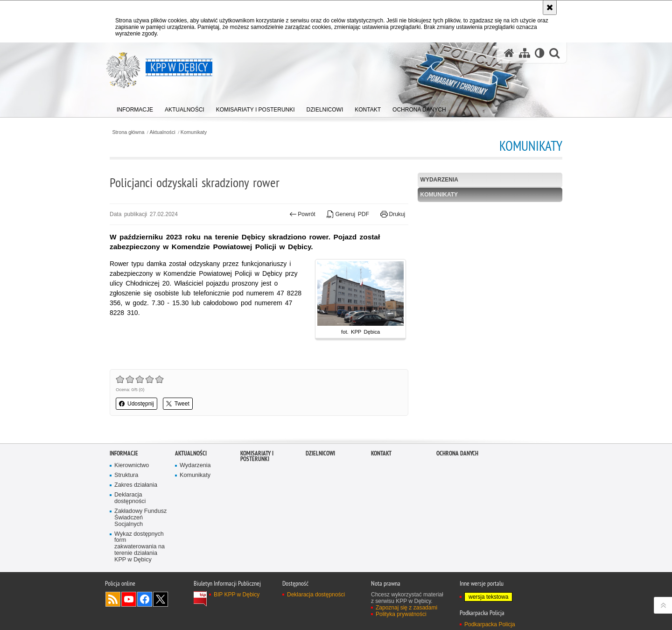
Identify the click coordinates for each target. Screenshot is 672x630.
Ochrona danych (457, 453)
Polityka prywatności (401, 614)
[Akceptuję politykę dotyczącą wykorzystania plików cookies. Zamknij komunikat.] (550, 7)
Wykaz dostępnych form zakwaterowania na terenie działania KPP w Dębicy (140, 547)
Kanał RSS (113, 599)
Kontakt (381, 453)
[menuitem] (135, 108)
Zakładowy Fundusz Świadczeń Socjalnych (140, 518)
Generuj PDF (348, 214)
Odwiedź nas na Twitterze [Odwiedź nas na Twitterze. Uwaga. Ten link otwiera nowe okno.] (161, 599)
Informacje (124, 453)
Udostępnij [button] (136, 404)
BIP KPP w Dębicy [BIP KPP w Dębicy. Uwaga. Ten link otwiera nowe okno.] (237, 595)
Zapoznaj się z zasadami (406, 608)
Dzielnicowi (320, 453)
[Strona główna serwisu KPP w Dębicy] (509, 53)
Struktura (126, 475)
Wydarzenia (439, 180)
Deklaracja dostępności (130, 498)
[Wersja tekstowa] (540, 53)
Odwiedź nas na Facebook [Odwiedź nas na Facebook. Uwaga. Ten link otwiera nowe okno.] (145, 599)
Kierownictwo (132, 465)
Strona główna (128, 132)
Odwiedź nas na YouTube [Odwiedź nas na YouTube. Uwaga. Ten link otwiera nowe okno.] (129, 599)
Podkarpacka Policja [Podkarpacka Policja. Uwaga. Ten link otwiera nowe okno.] (490, 624)
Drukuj (393, 214)
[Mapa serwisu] (525, 53)
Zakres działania (136, 485)
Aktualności (163, 132)
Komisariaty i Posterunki (257, 456)
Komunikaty (194, 132)
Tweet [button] (178, 404)
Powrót (302, 214)
